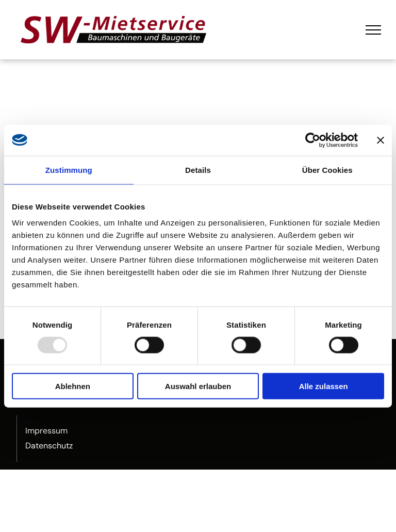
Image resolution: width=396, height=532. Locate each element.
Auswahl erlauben (198, 386)
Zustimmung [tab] (69, 170)
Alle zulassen (324, 386)
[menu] (373, 30)
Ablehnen (73, 386)
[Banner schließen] (381, 140)
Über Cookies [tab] (327, 170)
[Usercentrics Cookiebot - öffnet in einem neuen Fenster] (313, 140)
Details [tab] (198, 170)
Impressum (46, 431)
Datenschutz (49, 446)
